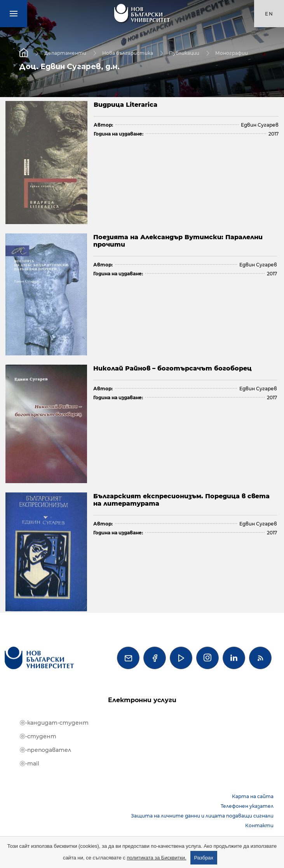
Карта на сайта (253, 796)
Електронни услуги (142, 700)
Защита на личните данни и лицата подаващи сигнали (202, 816)
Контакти (259, 825)
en (269, 14)
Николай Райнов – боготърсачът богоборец (172, 368)
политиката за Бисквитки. (156, 858)
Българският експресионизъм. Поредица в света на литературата (181, 500)
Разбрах (204, 858)
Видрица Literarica (125, 105)
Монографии (232, 53)
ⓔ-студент (38, 736)
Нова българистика (128, 53)
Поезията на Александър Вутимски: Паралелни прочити (178, 241)
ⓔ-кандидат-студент (54, 723)
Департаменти (65, 53)
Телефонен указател (247, 806)
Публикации (184, 53)
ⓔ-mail (30, 764)
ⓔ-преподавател (45, 750)
